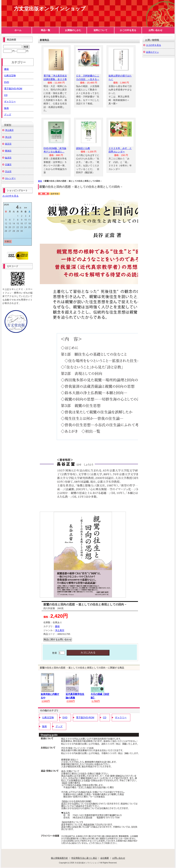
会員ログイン (152, 52)
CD (105, 717)
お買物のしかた (73, 30)
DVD (65, 717)
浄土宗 (8, 137)
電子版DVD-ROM (85, 717)
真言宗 (8, 144)
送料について (100, 30)
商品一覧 (46, 30)
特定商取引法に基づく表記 (84, 858)
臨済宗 (8, 158)
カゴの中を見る (10, 196)
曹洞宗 (8, 151)
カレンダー (10, 178)
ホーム (18, 30)
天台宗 (8, 171)
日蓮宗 (8, 164)
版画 (44, 726)
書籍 (40, 181)
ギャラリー (121, 717)
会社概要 (105, 858)
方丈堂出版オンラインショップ (50, 9)
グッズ (59, 726)
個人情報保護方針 (59, 858)
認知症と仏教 (83, 148)
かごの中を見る (128, 30)
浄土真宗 (60, 630)
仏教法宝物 (48, 717)
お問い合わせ (155, 30)
